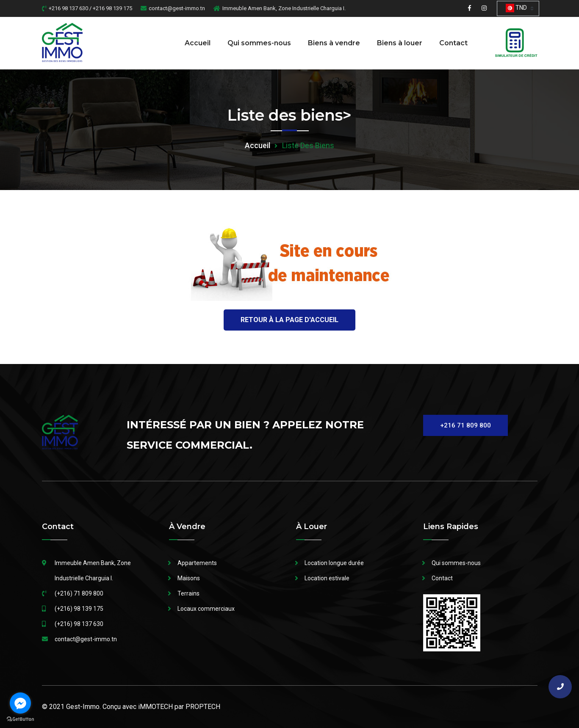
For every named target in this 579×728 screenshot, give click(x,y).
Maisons (189, 578)
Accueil (198, 43)
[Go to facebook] (20, 703)
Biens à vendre (334, 43)
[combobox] (518, 8)
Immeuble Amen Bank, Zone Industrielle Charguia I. (284, 8)
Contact (453, 43)
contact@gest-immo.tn (177, 8)
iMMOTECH (155, 707)
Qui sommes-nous (259, 43)
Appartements (197, 563)
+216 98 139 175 (112, 8)
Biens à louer (400, 43)
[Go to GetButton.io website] (20, 719)
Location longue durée (334, 563)
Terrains (188, 593)
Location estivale (327, 578)
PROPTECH (203, 707)
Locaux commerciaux (206, 609)
